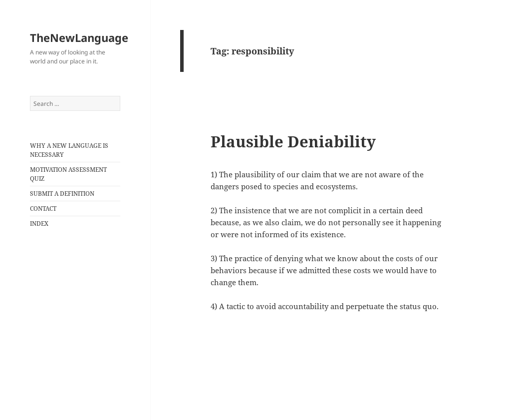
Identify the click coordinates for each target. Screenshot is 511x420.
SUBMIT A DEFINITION (62, 194)
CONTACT (43, 209)
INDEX (39, 223)
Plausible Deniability (293, 141)
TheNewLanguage (79, 37)
